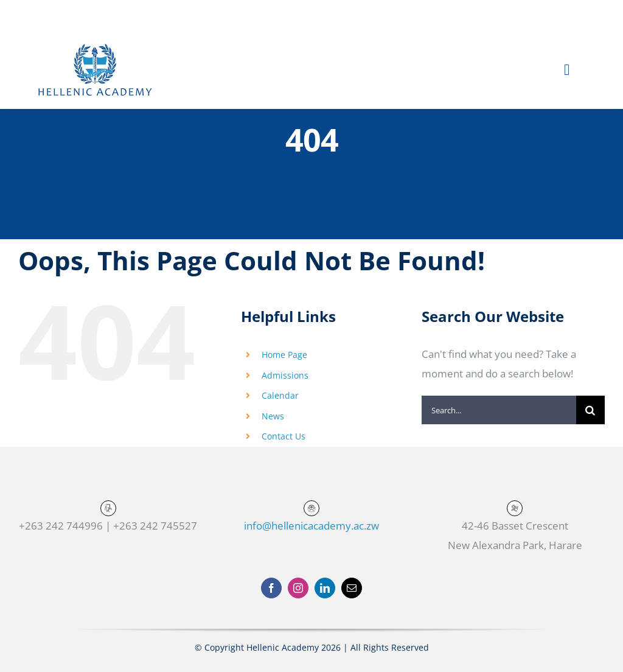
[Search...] (499, 410)
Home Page (284, 355)
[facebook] (271, 588)
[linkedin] (325, 588)
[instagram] (298, 588)
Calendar (280, 395)
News (273, 416)
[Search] (590, 410)
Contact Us (284, 436)
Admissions (285, 375)
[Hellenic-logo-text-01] (95, 46)
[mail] (352, 588)
